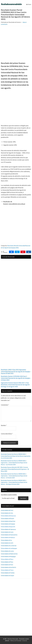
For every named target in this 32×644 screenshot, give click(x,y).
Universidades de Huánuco (8, 537)
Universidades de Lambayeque (9, 548)
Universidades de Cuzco (7, 532)
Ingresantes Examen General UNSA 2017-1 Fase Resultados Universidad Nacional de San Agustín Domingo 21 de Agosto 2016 (15, 385)
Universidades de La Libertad (9, 546)
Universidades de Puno (7, 565)
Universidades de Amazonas (8, 516)
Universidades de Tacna (7, 570)
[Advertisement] (16, 44)
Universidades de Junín (7, 543)
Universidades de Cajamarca (8, 529)
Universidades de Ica (6, 540)
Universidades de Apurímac (8, 521)
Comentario (5, 405)
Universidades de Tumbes (8, 573)
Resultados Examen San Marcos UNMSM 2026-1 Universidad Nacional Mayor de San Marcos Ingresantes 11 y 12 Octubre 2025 (16, 456)
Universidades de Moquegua (8, 556)
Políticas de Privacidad (16, 641)
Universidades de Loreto (7, 551)
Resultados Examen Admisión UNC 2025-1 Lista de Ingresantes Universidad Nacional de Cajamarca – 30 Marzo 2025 (15, 469)
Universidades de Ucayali (7, 575)
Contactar (25, 641)
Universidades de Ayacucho (8, 527)
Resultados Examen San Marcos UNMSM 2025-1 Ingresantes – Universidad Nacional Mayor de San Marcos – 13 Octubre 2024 (14, 476)
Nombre (4, 425)
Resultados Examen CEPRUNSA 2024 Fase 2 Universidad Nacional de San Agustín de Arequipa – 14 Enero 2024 (16, 378)
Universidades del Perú (7, 510)
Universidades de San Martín (8, 567)
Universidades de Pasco (7, 559)
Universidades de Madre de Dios (9, 554)
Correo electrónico (7, 434)
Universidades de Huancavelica (9, 535)
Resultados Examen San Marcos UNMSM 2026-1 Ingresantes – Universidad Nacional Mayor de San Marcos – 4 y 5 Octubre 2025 (14, 463)
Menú (30, 4)
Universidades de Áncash (7, 518)
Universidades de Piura (7, 562)
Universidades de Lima (7, 513)
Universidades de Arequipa (8, 524)
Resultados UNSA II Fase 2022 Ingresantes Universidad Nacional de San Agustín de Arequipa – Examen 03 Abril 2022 (16, 372)
